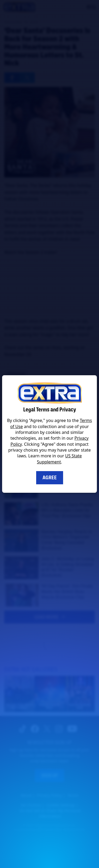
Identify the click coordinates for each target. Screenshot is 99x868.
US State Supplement (59, 459)
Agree (50, 478)
